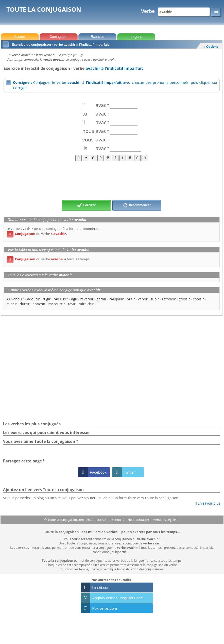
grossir (184, 299)
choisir (198, 299)
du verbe (37, 234)
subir (155, 299)
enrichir (39, 304)
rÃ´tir (131, 299)
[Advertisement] (112, 180)
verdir (143, 299)
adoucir (33, 299)
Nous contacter (139, 520)
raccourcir (57, 304)
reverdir (87, 299)
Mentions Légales (165, 520)
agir (74, 299)
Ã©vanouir (15, 299)
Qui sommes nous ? (111, 520)
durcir (25, 304)
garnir (101, 299)
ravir (72, 304)
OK (216, 12)
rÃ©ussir (61, 299)
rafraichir (86, 304)
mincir (12, 304)
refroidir (169, 299)
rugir (47, 299)
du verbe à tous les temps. (49, 259)
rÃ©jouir (116, 299)
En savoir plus (208, 503)
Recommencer (137, 205)
